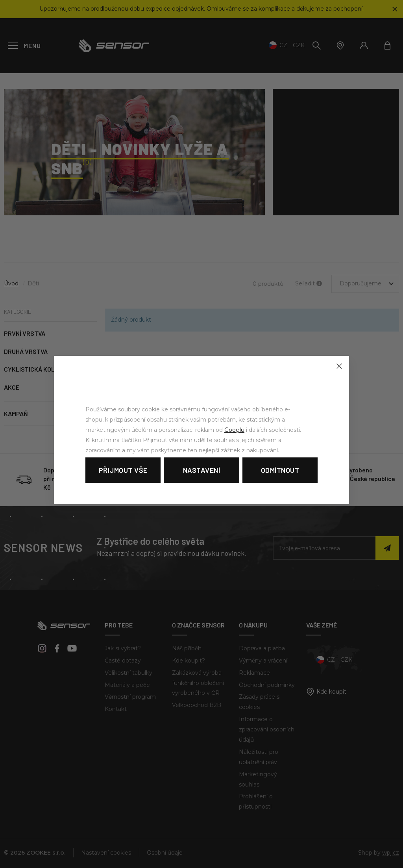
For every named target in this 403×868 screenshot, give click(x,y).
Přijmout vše (123, 470)
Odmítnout (280, 470)
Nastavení (202, 470)
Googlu (234, 430)
